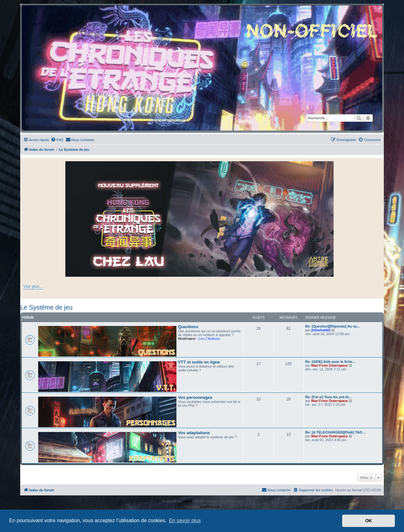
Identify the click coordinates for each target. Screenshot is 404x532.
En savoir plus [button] (185, 520)
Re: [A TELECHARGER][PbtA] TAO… (336, 432)
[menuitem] (57, 140)
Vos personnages (195, 397)
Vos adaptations (194, 433)
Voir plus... (33, 286)
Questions (188, 327)
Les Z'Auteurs (209, 339)
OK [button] (369, 521)
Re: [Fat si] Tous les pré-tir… (329, 397)
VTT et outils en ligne (199, 362)
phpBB (187, 501)
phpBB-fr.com (210, 507)
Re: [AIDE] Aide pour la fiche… (330, 362)
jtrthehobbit (321, 330)
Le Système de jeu (46, 307)
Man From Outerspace (330, 365)
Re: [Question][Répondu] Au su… (333, 326)
